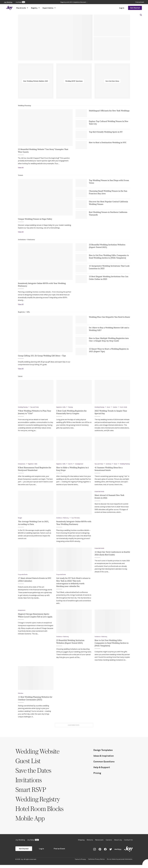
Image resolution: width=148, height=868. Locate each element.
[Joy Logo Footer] (128, 852)
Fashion (116, 408)
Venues (21, 175)
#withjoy (118, 852)
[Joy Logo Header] (9, 8)
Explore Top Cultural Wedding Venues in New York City (109, 123)
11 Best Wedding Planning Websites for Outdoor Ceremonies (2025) (35, 701)
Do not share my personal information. (120, 862)
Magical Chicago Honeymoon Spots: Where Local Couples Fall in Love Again (35, 618)
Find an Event (59, 852)
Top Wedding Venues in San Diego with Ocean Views (109, 182)
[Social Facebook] (105, 852)
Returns (90, 843)
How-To (71, 465)
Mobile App (30, 821)
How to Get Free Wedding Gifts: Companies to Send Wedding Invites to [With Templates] (109, 257)
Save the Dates (33, 773)
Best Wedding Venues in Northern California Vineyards (108, 214)
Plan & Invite (22, 8)
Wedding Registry (38, 802)
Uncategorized (80, 465)
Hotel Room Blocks (39, 812)
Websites (21, 696)
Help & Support (102, 770)
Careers (109, 843)
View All (21, 168)
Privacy (83, 862)
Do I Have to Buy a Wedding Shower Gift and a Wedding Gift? (109, 330)
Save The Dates (77, 521)
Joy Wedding (20, 843)
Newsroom (99, 843)
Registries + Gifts (24, 312)
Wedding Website (37, 754)
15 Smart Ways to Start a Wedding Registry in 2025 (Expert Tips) (109, 351)
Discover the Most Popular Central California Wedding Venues (108, 203)
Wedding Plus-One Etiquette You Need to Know (109, 318)
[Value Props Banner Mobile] (74, 2)
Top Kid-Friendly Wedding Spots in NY (106, 132)
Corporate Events (100, 495)
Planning (71, 408)
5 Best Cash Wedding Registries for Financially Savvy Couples (71, 413)
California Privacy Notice (96, 862)
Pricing (97, 776)
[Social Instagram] (95, 852)
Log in (122, 8)
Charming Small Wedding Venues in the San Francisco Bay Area (108, 193)
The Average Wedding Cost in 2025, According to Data (33, 526)
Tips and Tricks (36, 408)
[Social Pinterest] (100, 852)
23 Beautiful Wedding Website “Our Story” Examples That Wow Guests (43, 151)
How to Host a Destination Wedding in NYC (108, 143)
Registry (35, 8)
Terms (77, 862)
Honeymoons (22, 465)
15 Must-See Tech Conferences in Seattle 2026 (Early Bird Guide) (112, 556)
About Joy (118, 843)
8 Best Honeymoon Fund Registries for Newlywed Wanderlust (35, 470)
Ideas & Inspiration (104, 759)
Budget (20, 521)
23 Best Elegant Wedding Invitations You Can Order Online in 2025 (109, 278)
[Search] (141, 15)
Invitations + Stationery (26, 240)
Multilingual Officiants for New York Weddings (109, 111)
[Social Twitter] (111, 852)
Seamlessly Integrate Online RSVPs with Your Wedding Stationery (42, 285)
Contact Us (128, 843)
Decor (110, 408)
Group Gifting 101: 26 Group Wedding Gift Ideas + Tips (42, 356)
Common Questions (104, 765)
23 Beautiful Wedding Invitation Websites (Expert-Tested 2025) (107, 246)
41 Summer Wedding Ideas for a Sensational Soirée (109, 472)
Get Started (135, 8)
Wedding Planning (24, 105)
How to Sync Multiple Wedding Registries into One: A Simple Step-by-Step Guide (109, 340)
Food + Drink (125, 408)
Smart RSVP (31, 793)
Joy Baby (33, 843)
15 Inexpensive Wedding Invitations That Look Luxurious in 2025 (109, 268)
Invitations (28, 783)
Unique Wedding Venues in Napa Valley (35, 219)
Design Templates (103, 753)
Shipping (81, 843)
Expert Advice (49, 8)
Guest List (28, 764)
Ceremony (109, 465)
